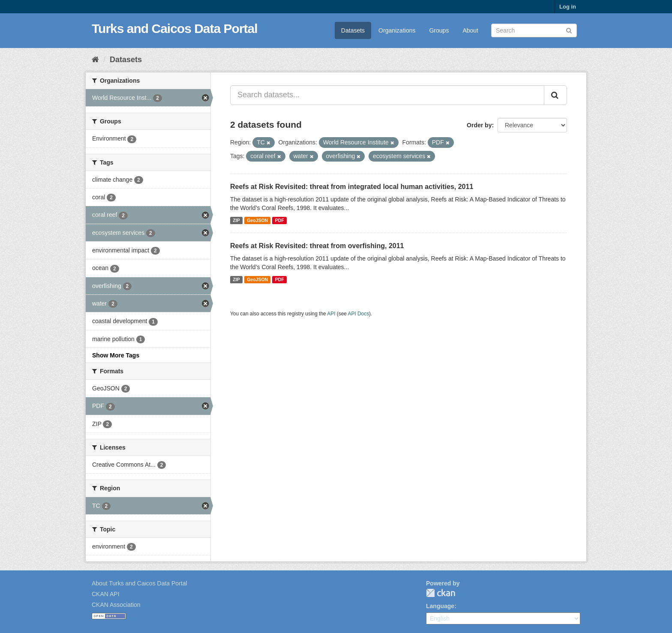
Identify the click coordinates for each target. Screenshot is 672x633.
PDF (280, 220)
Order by (479, 125)
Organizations (397, 30)
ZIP (236, 220)
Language (440, 606)
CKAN (441, 593)
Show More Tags (116, 355)
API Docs (359, 314)
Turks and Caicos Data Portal (175, 28)
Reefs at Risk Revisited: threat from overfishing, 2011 (317, 246)
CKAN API (106, 594)
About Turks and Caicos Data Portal (139, 583)
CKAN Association (116, 605)
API (331, 314)
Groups (439, 30)
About (470, 30)
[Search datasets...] (387, 95)
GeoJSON (257, 220)
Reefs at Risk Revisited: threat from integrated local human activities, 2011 (352, 187)
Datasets (353, 30)
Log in (568, 7)
